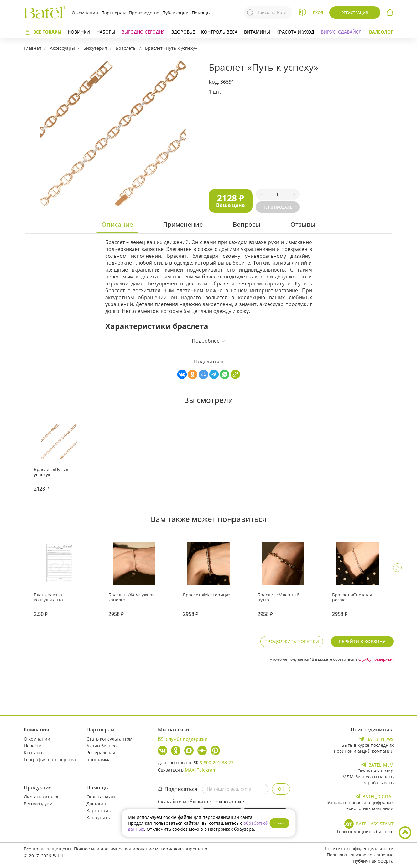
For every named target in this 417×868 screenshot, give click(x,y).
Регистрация (355, 13)
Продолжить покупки (292, 641)
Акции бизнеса (103, 746)
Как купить (98, 817)
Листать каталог (41, 797)
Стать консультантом (109, 739)
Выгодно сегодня (143, 32)
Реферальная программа (101, 756)
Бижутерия (95, 48)
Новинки (79, 32)
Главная (33, 48)
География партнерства (50, 759)
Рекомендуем (38, 804)
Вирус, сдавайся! (342, 32)
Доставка (96, 804)
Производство (144, 13)
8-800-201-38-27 (216, 763)
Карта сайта (100, 811)
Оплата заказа (102, 797)
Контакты (34, 753)
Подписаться (178, 789)
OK (281, 789)
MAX (190, 770)
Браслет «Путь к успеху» (171, 48)
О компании (85, 13)
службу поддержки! (376, 659)
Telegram (207, 770)
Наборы (106, 32)
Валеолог (381, 32)
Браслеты (126, 48)
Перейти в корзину (362, 641)
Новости (33, 746)
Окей (279, 823)
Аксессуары (62, 48)
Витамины (257, 32)
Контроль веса (219, 32)
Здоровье (183, 32)
